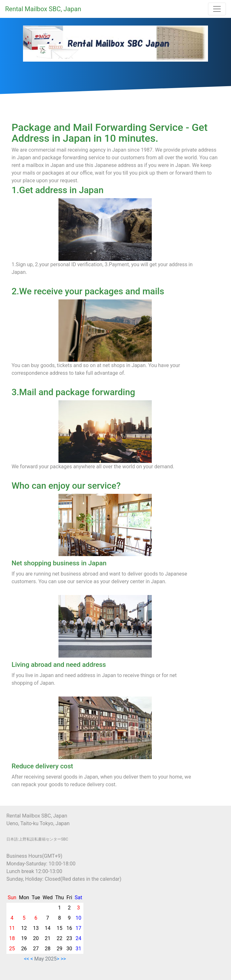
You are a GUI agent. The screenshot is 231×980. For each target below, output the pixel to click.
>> (63, 959)
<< (27, 959)
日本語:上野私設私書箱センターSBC (37, 839)
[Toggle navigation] (217, 9)
